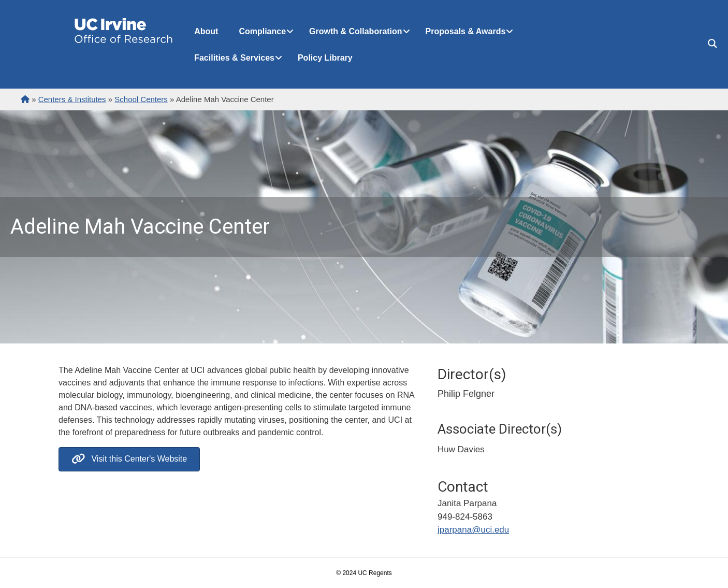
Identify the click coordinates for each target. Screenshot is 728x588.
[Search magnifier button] (712, 44)
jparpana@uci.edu (473, 530)
